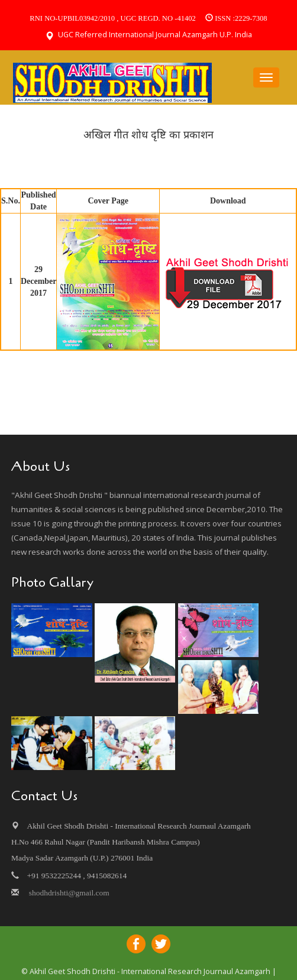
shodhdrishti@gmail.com (68, 893)
